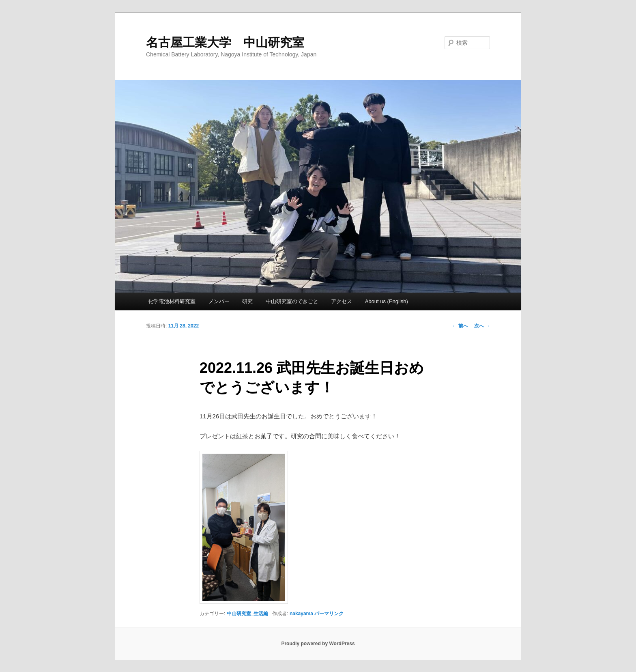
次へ (482, 326)
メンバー (219, 301)
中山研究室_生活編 (248, 614)
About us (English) (387, 301)
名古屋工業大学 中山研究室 (225, 42)
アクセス (342, 301)
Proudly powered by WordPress (318, 644)
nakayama (301, 614)
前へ (460, 326)
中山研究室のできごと (292, 301)
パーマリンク (329, 614)
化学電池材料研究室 (172, 301)
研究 (247, 301)
